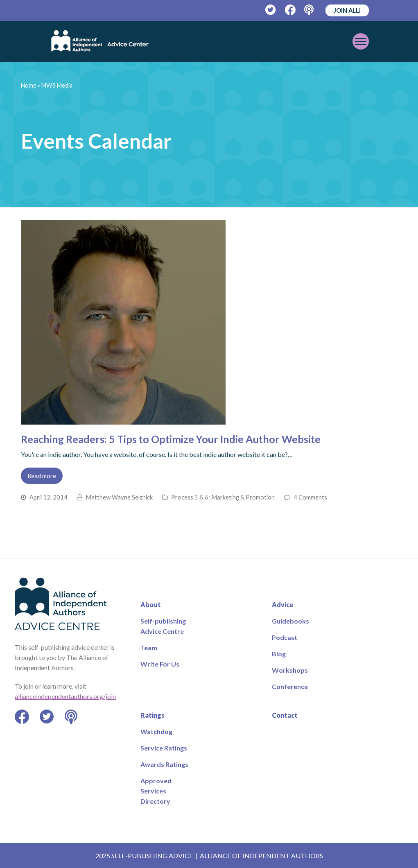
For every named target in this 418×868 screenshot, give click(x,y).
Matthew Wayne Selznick (119, 497)
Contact (285, 715)
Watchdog (156, 731)
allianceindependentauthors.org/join (65, 696)
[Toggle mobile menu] (361, 41)
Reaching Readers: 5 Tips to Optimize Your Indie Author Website (171, 439)
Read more (42, 476)
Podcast (285, 637)
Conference (290, 686)
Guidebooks (290, 621)
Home (29, 85)
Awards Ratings (164, 764)
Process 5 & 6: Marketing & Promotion (223, 497)
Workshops (290, 670)
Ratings (153, 715)
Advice (283, 605)
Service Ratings (164, 748)
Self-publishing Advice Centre (163, 626)
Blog (279, 654)
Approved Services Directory (156, 791)
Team (149, 648)
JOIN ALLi (347, 10)
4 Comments (310, 497)
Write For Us (160, 664)
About (151, 605)
